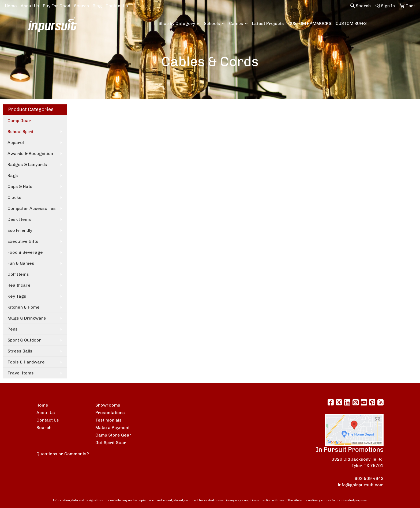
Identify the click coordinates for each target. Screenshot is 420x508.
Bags (13, 175)
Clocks (14, 197)
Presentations (110, 413)
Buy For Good (57, 6)
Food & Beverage (25, 252)
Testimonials (108, 420)
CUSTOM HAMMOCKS (310, 23)
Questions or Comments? (63, 454)
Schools (212, 23)
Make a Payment (112, 428)
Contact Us (117, 6)
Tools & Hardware (26, 362)
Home (11, 6)
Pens (13, 329)
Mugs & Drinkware (27, 318)
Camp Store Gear (113, 435)
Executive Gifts (23, 241)
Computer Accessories (32, 208)
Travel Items (21, 373)
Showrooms (108, 405)
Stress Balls (20, 351)
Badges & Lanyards (27, 164)
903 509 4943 (369, 478)
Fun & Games (21, 263)
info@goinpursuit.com (361, 485)
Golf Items (18, 274)
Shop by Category (177, 23)
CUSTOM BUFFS (351, 23)
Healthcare (19, 285)
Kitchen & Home (24, 307)
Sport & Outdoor (24, 340)
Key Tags (17, 296)
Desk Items (19, 219)
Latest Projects (268, 23)
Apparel (16, 143)
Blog (97, 6)
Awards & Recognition (30, 153)
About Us (30, 6)
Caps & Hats (20, 186)
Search (81, 6)
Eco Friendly (20, 230)
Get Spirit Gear (111, 443)
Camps (236, 23)
